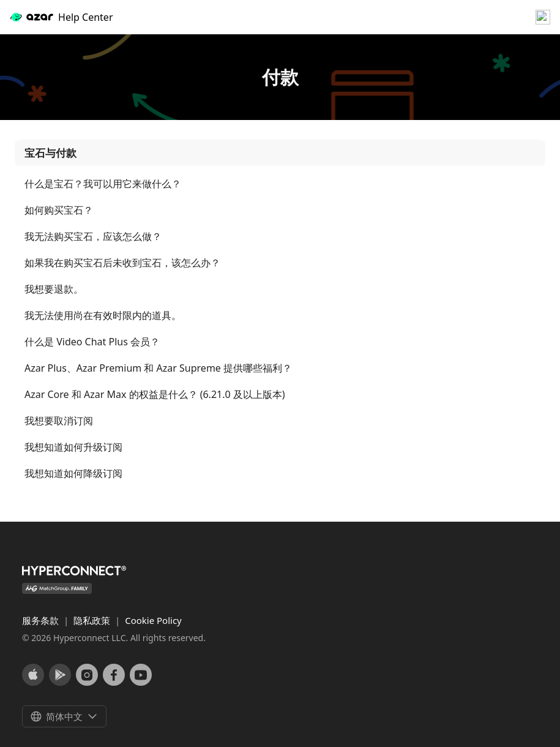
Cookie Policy (153, 620)
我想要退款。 (54, 289)
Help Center (61, 17)
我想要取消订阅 (59, 421)
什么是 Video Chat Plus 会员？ (92, 342)
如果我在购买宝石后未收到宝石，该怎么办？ (122, 263)
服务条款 (42, 620)
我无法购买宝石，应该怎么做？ (93, 237)
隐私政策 (93, 620)
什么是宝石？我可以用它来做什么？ (103, 184)
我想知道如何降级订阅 (73, 474)
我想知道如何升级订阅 (73, 447)
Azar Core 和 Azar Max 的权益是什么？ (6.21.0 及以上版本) (155, 395)
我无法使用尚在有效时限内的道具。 (103, 316)
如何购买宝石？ (59, 210)
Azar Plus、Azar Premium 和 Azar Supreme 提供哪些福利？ (158, 368)
